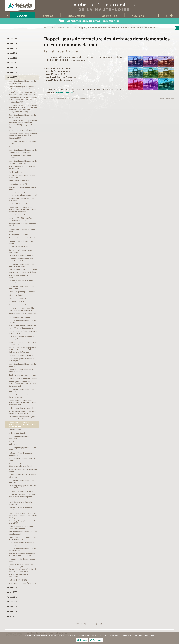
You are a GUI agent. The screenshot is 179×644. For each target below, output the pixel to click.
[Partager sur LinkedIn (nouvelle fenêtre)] (101, 624)
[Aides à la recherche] (77, 15)
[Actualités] (22, 15)
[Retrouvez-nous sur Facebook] (158, 15)
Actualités (60, 28)
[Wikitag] (163, 15)
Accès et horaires (64, 92)
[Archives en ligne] (109, 15)
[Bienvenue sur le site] (8, 15)
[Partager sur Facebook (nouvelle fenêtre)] (92, 624)
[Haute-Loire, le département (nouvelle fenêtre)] (14, 634)
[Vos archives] (138, 15)
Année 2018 (71, 28)
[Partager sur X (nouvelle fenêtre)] (96, 624)
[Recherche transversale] (167, 15)
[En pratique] (48, 15)
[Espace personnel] (171, 15)
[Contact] (154, 15)
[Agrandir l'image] (151, 73)
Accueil (50, 28)
